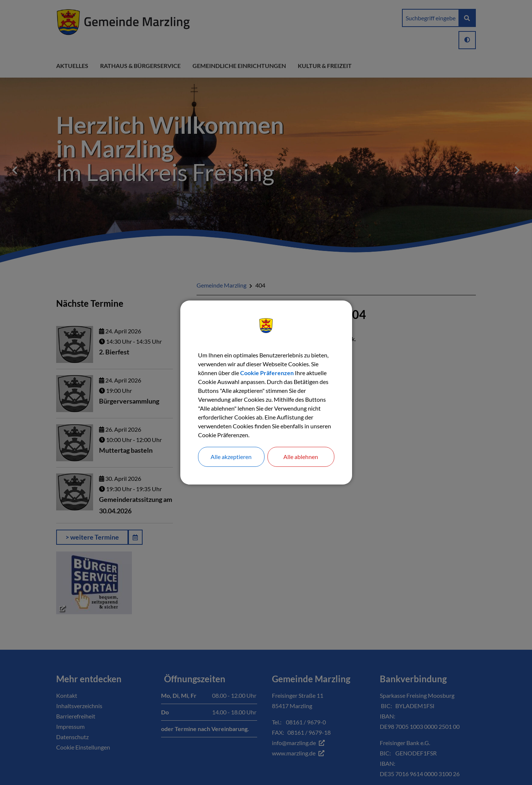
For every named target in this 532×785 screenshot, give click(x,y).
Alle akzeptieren (231, 457)
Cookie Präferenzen (267, 373)
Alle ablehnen (301, 457)
